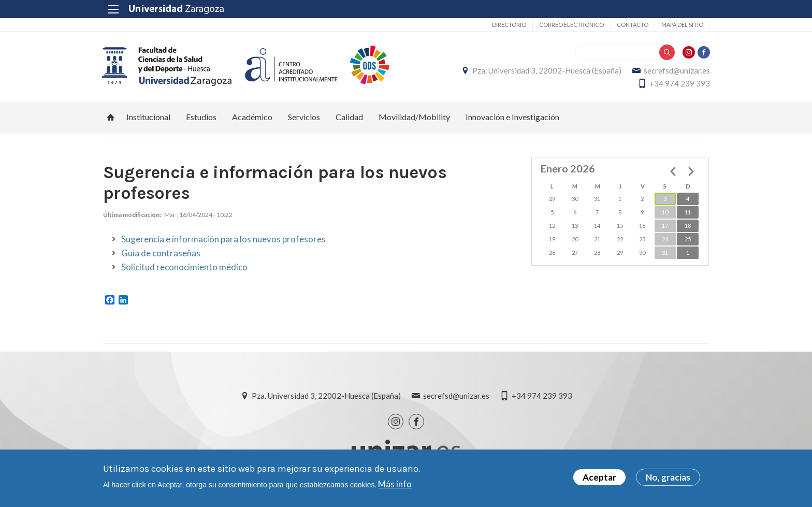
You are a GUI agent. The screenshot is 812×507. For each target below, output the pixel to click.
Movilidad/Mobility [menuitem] (414, 117)
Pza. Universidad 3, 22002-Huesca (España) (546, 70)
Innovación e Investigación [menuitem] (512, 117)
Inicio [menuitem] (111, 117)
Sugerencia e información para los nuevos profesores (223, 240)
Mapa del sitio (681, 25)
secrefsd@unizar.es (676, 70)
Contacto (632, 25)
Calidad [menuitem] (349, 117)
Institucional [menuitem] (148, 117)
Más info (395, 484)
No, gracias (668, 477)
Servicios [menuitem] (304, 117)
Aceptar (599, 477)
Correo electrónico (570, 25)
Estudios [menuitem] (201, 117)
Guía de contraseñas (161, 253)
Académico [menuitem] (252, 117)
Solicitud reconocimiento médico (184, 267)
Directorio (508, 25)
